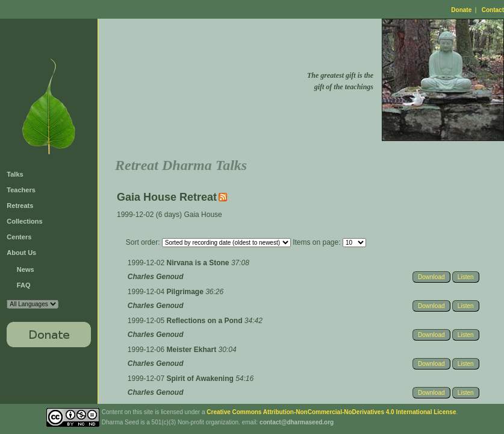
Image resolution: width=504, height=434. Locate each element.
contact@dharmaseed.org (297, 422)
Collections (24, 221)
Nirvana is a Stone (199, 263)
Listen (466, 277)
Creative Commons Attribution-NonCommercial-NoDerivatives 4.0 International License (331, 412)
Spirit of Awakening (201, 379)
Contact (493, 10)
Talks (15, 174)
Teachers (21, 190)
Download (431, 277)
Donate (461, 10)
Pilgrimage (186, 292)
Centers (19, 237)
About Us (21, 253)
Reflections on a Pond (206, 321)
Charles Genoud (156, 277)
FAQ (24, 285)
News (26, 269)
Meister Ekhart (193, 350)
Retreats (20, 206)
